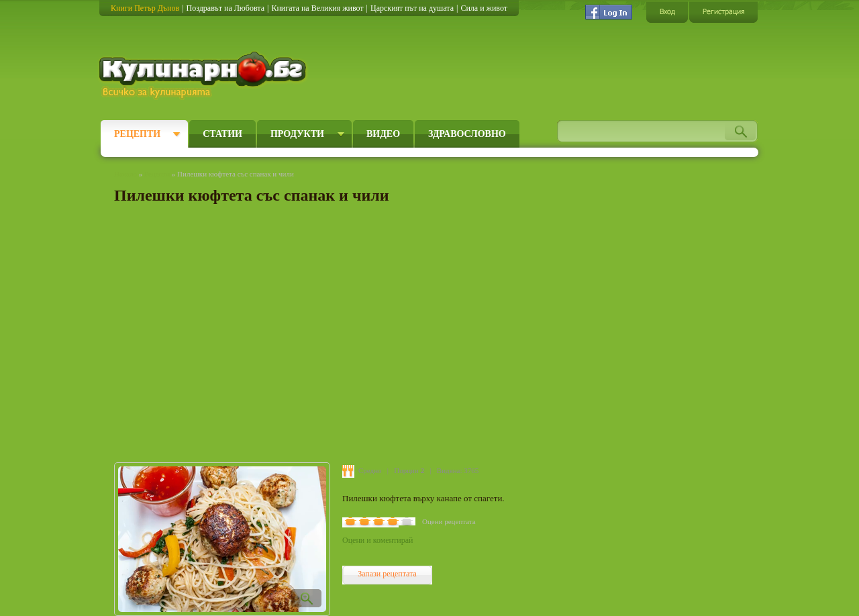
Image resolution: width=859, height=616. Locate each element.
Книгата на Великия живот (317, 8)
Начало (125, 174)
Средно (370, 470)
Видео (383, 134)
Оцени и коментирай (377, 540)
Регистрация (723, 12)
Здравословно (467, 134)
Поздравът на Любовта (225, 8)
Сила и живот (484, 8)
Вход (667, 12)
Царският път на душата (412, 8)
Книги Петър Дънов (145, 8)
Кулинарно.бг (204, 75)
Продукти (297, 134)
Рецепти (137, 134)
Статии (222, 134)
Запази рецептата (387, 574)
